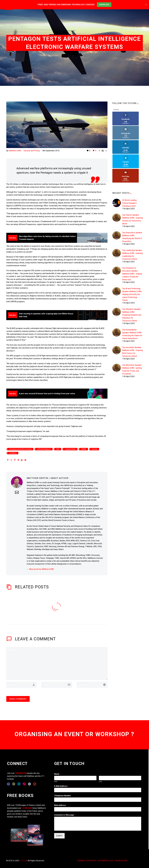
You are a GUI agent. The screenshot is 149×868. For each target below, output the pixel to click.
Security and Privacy (32, 151)
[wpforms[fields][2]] (98, 824)
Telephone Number (63, 796)
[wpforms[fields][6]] (98, 800)
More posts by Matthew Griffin (42, 569)
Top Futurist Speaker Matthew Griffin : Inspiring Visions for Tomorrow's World (132, 191)
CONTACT (81, 861)
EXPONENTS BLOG (105, 861)
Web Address (60, 805)
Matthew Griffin (15, 151)
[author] (22, 685)
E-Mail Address (61, 786)
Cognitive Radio (70, 449)
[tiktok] (24, 784)
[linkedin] (19, 784)
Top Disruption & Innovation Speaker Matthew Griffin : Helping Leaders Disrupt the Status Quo (132, 245)
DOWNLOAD (104, 5)
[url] (92, 685)
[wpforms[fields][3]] (98, 809)
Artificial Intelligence (44, 449)
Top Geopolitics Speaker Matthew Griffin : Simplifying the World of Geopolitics (132, 208)
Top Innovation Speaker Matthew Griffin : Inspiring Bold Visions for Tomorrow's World (132, 323)
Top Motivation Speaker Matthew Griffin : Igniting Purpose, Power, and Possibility (132, 341)
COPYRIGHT (91, 861)
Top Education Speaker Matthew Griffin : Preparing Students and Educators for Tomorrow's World (132, 286)
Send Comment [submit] (18, 699)
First (56, 782)
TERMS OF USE (121, 861)
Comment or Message (65, 815)
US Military (13, 453)
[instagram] (14, 784)
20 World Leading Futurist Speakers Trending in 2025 (129, 174)
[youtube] (35, 784)
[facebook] (8, 784)
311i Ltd (24, 861)
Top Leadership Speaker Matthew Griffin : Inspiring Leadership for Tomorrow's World (132, 226)
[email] (57, 685)
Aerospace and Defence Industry (20, 449)
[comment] (57, 663)
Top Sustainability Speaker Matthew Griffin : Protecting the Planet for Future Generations (132, 305)
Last (100, 782)
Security (95, 449)
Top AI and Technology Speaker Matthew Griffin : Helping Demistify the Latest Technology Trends (132, 266)
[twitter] (29, 784)
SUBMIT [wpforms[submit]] (59, 836)
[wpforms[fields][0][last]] (120, 778)
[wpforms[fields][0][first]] (75, 778)
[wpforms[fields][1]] (98, 790)
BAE (58, 449)
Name (57, 774)
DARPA (84, 449)
